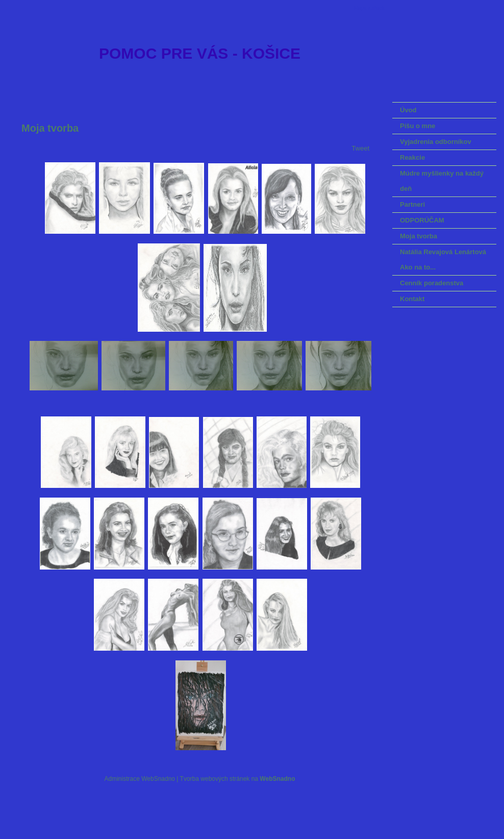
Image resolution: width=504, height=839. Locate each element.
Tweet (360, 148)
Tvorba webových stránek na (238, 779)
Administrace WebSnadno (140, 779)
